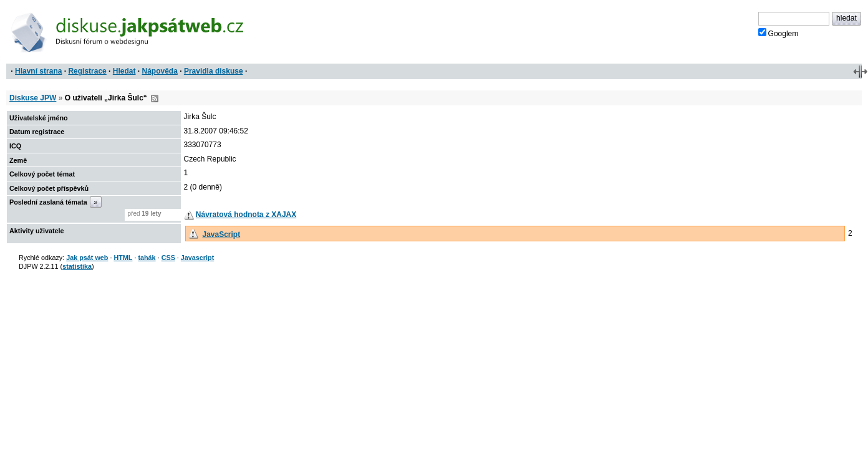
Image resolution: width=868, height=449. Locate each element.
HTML (123, 258)
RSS (155, 99)
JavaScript (221, 234)
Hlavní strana (38, 71)
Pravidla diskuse (214, 71)
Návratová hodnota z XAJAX (246, 215)
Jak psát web (87, 258)
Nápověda (160, 71)
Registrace (87, 71)
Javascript (197, 258)
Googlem (779, 33)
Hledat (124, 71)
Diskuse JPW (33, 98)
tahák (147, 258)
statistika (77, 266)
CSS (168, 258)
